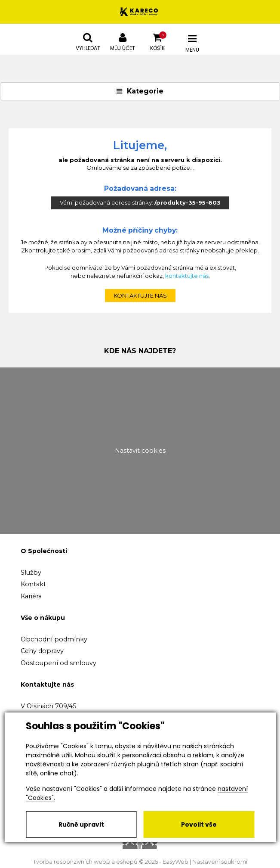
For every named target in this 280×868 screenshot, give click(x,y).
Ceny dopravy (42, 651)
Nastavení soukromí (220, 862)
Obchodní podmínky (54, 639)
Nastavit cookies (140, 451)
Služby (31, 572)
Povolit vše (199, 824)
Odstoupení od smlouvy (58, 663)
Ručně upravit (81, 824)
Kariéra (31, 596)
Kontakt (33, 584)
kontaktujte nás (187, 276)
